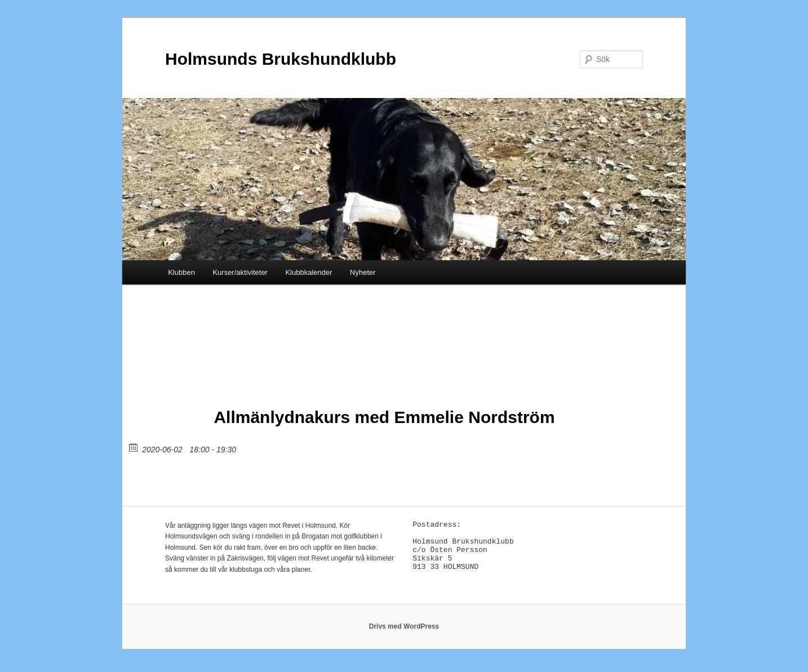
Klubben (181, 272)
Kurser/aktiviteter (240, 272)
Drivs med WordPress (404, 633)
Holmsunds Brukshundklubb (281, 59)
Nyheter (363, 272)
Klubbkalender (308, 272)
